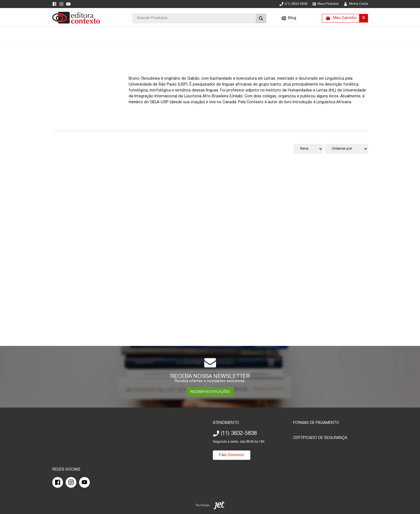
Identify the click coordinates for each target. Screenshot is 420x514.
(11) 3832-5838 (293, 4)
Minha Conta (356, 4)
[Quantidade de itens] (308, 149)
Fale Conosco (232, 455)
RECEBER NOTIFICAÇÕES (210, 392)
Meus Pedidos (325, 4)
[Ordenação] (347, 149)
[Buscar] (261, 18)
